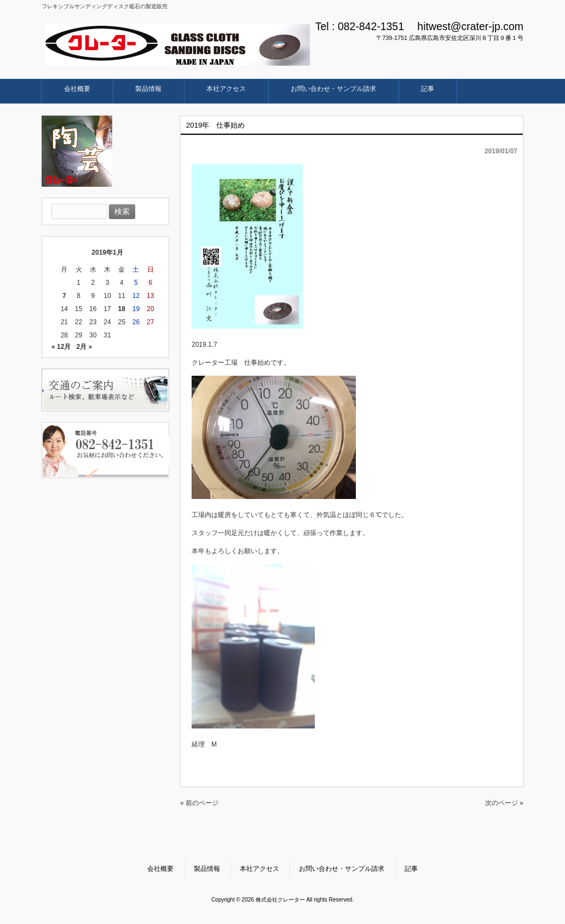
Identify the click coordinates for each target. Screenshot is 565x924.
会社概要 (160, 869)
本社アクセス (260, 869)
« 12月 (61, 347)
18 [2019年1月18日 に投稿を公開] (122, 309)
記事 (411, 869)
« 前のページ (199, 803)
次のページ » (504, 803)
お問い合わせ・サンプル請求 (342, 869)
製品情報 (207, 869)
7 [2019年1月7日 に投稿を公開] (64, 296)
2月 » (84, 347)
